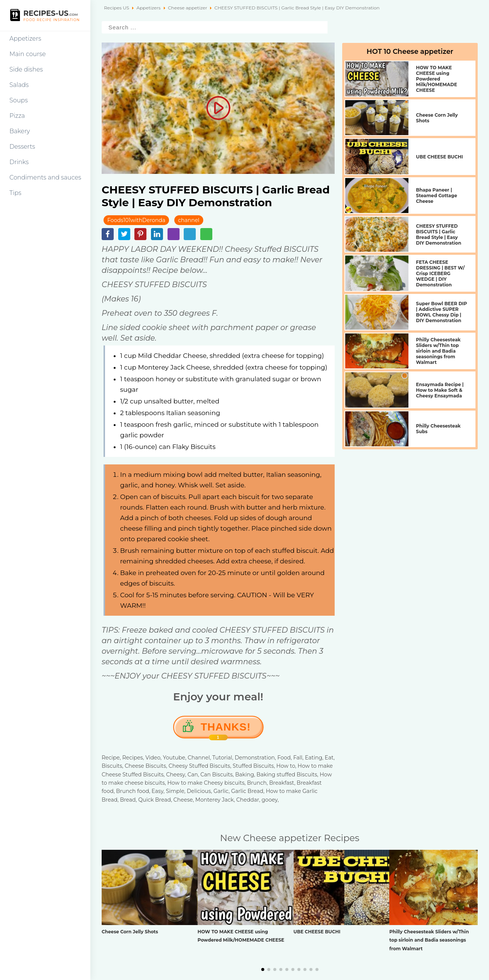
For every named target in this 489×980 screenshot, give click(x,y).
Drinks (19, 162)
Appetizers (25, 39)
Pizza (17, 116)
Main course (28, 54)
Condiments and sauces (45, 177)
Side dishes (26, 69)
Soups (19, 100)
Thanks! (226, 730)
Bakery (20, 131)
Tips (15, 193)
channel (189, 220)
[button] (263, 969)
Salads (19, 85)
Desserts (22, 147)
